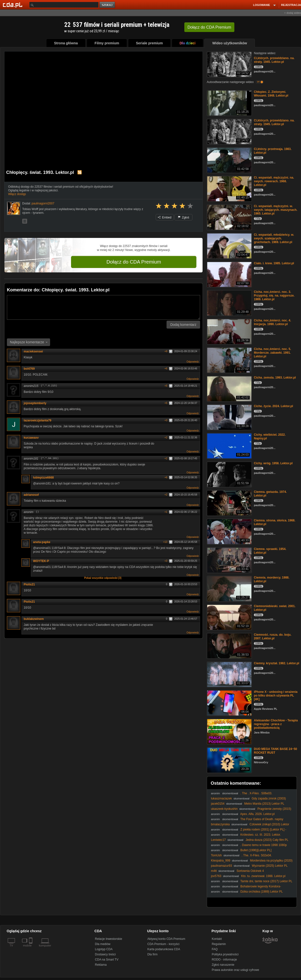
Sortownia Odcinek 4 (250, 871)
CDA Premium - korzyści (163, 944)
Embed (165, 217)
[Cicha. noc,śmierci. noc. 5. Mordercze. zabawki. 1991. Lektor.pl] (229, 360)
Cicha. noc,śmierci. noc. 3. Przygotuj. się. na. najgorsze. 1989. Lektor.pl (274, 296)
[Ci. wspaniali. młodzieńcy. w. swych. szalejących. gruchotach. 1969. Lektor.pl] (229, 245)
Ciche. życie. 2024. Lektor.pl (273, 406)
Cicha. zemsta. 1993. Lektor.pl (275, 378)
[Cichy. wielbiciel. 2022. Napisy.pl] (229, 445)
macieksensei (33, 351)
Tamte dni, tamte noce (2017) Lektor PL (266, 881)
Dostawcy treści (105, 954)
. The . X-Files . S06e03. (256, 793)
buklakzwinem (34, 619)
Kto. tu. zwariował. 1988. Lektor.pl (263, 876)
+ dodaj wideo (293, 13)
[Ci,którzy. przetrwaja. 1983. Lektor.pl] (229, 160)
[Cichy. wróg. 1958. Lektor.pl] (229, 474)
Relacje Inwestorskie (109, 939)
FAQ (215, 949)
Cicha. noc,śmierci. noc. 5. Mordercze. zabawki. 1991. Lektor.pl (273, 353)
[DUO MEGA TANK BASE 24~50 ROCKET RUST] (229, 760)
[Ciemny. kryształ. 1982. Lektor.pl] (229, 674)
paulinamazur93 (221, 866)
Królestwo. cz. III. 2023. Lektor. (261, 835)
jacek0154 (218, 804)
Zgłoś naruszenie (223, 965)
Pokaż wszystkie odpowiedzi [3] (103, 578)
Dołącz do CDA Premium (134, 262)
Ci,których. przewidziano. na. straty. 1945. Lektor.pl (274, 60)
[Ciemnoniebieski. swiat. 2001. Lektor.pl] (229, 617)
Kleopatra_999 (221, 861)
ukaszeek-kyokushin (224, 809)
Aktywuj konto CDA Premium (166, 939)
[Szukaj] (64, 5)
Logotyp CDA (104, 949)
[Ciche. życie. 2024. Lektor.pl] (229, 417)
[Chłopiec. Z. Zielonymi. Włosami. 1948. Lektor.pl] (229, 103)
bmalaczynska (220, 824)
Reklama (101, 965)
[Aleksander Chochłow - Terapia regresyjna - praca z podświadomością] (229, 731)
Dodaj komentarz (183, 325)
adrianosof (31, 495)
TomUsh (216, 855)
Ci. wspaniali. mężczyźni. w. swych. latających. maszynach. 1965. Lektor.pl (276, 210)
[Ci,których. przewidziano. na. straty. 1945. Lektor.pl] (229, 64)
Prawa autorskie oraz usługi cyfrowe (235, 970)
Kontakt (217, 939)
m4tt (214, 871)
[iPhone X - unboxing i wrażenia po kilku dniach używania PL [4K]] (229, 703)
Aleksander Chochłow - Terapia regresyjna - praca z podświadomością (276, 724)
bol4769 (29, 369)
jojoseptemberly (35, 403)
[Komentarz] (103, 307)
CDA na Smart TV (107, 960)
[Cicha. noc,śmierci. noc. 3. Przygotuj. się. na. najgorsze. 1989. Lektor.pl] (229, 303)
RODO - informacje (224, 960)
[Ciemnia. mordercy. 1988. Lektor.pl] (229, 588)
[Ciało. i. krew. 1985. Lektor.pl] (229, 274)
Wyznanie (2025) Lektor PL (270, 866)
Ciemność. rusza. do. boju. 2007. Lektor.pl (273, 637)
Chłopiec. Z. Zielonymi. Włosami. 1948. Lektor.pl (271, 94)
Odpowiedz (193, 362)
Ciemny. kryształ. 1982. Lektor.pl (277, 663)
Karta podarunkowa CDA (164, 949)
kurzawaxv (31, 438)
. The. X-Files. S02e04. (257, 855)
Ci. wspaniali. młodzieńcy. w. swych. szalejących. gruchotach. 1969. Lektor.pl (274, 238)
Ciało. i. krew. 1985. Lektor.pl (274, 263)
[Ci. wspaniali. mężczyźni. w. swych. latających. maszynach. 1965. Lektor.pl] (229, 217)
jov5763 (216, 876)
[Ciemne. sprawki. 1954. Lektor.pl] (229, 560)
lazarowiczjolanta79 (38, 420)
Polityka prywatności (225, 954)
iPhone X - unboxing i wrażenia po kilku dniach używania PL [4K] (276, 696)
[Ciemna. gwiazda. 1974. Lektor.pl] (229, 503)
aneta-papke (42, 542)
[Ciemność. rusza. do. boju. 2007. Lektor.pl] (229, 645)
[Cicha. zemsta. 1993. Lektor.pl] (229, 388)
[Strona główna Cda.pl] (13, 5)
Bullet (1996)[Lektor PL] (256, 850)
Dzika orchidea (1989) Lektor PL (262, 892)
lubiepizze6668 (43, 478)
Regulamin (219, 944)
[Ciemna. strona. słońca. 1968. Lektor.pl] (229, 531)
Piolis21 (29, 584)
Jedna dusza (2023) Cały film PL (267, 840)
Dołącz (209, 27)
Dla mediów (103, 944)
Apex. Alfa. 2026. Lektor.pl (257, 814)
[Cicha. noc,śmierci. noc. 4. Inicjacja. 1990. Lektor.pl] (229, 331)
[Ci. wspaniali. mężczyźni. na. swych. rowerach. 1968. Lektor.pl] (229, 188)
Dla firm (152, 954)
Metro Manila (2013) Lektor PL (264, 804)
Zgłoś (184, 217)
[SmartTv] (31, 948)
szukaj (108, 5)
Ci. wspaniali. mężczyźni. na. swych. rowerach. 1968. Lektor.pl (274, 181)
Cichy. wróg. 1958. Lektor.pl (273, 463)
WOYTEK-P (43, 561)
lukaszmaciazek (221, 798)
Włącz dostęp (17, 194)
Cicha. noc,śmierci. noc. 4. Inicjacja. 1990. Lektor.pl (273, 322)
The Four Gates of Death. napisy (262, 819)
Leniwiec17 (218, 840)
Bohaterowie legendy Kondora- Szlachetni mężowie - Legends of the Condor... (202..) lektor (250, 888)
